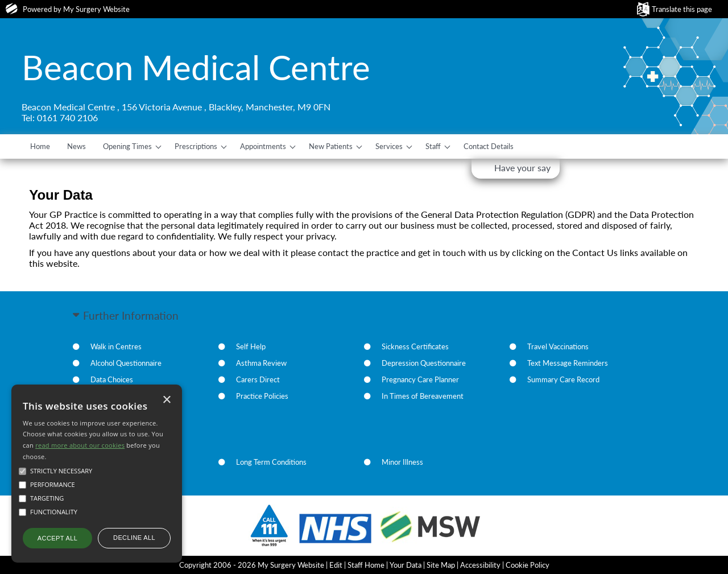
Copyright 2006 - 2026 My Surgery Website (252, 565)
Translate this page (682, 9)
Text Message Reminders (568, 363)
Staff (433, 146)
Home (40, 146)
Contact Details (489, 146)
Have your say (522, 168)
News (76, 146)
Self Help (251, 346)
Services (389, 146)
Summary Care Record (563, 379)
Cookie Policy (528, 565)
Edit (336, 565)
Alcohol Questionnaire (126, 363)
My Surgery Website (96, 9)
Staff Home (366, 565)
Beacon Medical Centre (196, 67)
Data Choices (112, 379)
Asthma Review (261, 363)
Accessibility (480, 565)
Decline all (134, 538)
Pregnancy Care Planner (420, 379)
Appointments (263, 146)
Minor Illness (402, 462)
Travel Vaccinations (558, 346)
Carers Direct (258, 379)
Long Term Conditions (271, 462)
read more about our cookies (80, 445)
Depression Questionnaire (424, 363)
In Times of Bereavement (423, 396)
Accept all (57, 538)
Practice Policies (262, 396)
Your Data (406, 565)
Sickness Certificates (415, 346)
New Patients (331, 146)
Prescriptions (196, 146)
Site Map (441, 565)
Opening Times (127, 146)
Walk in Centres (116, 346)
